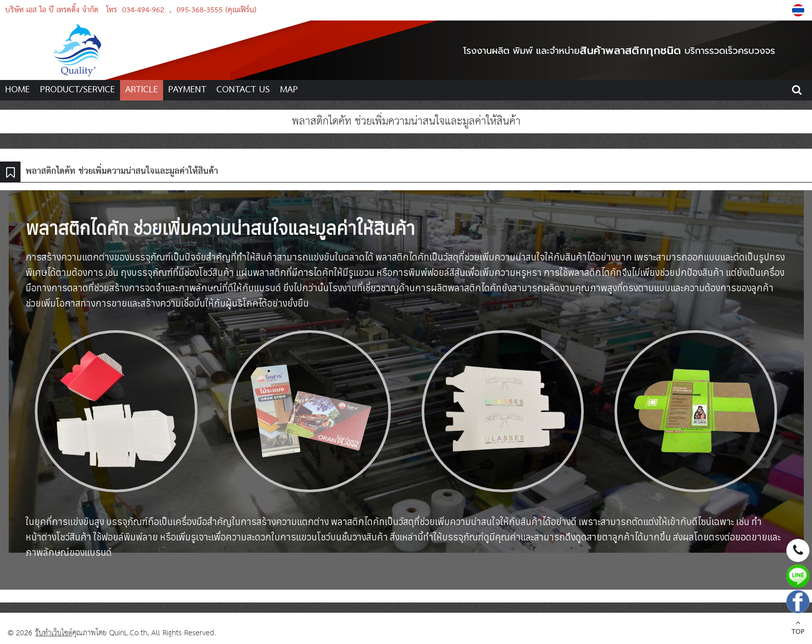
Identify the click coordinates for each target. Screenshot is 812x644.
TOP (798, 629)
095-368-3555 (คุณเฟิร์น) (216, 10)
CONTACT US (243, 90)
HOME (17, 90)
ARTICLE (142, 90)
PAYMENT (187, 90)
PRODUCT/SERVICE (77, 90)
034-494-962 (143, 10)
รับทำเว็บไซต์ (54, 633)
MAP (289, 90)
